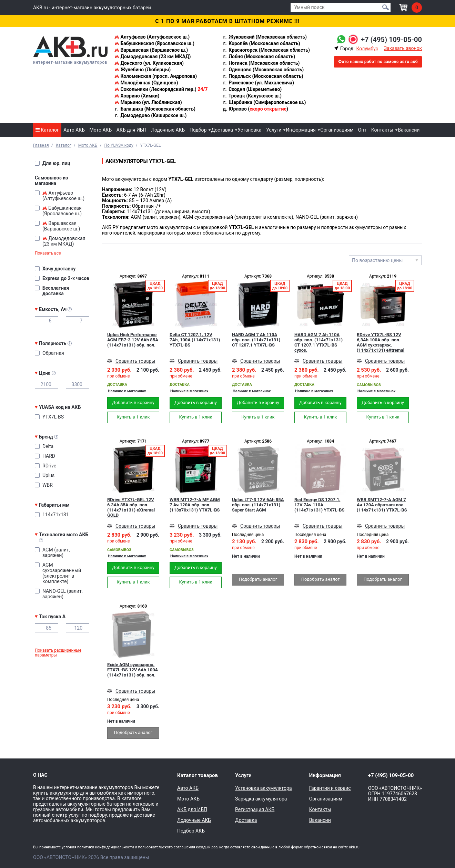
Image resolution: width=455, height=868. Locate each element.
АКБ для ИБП (132, 130)
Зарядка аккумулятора (261, 799)
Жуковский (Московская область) (265, 37)
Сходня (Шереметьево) (252, 89)
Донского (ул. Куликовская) (149, 63)
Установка (249, 130)
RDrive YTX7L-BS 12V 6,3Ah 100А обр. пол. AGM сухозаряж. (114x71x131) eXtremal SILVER (381, 342)
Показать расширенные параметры (58, 653)
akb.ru (354, 847)
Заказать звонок (403, 48)
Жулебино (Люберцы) (143, 70)
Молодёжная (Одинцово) (146, 83)
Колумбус (367, 49)
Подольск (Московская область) (263, 76)
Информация (301, 130)
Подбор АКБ (191, 831)
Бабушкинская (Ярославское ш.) (154, 43)
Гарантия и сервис (330, 788)
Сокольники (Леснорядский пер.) (161, 89)
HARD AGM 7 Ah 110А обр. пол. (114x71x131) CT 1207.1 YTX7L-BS (256, 340)
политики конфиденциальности (106, 847)
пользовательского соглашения (166, 847)
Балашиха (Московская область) (155, 109)
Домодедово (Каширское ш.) (150, 115)
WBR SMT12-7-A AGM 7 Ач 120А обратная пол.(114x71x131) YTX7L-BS (382, 505)
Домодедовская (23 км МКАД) (153, 56)
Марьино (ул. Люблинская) (148, 102)
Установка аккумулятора (263, 788)
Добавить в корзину (133, 402)
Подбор (198, 130)
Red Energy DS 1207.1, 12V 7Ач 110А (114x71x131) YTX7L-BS (320, 505)
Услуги (274, 130)
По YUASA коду (119, 145)
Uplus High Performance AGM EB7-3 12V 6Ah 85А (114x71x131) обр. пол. (133, 340)
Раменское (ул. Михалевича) (258, 83)
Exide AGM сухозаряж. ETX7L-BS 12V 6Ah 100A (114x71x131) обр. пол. (133, 670)
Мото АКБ (101, 130)
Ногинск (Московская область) (261, 63)
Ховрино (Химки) (137, 96)
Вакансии (409, 130)
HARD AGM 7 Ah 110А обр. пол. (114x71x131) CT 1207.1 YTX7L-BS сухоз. (318, 342)
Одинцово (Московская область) (263, 70)
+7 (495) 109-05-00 (391, 40)
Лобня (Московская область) (259, 56)
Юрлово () (255, 109)
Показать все (48, 253)
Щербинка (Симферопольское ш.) (264, 102)
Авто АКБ (74, 130)
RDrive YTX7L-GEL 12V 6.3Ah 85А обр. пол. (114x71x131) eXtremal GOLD (131, 507)
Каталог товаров (198, 775)
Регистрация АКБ (255, 809)
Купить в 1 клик (133, 417)
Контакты (382, 130)
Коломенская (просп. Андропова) (156, 76)
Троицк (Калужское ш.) (252, 96)
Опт (362, 130)
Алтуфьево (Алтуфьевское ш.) (152, 37)
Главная (41, 145)
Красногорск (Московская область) (266, 50)
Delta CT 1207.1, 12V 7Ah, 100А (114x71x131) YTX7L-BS (195, 340)
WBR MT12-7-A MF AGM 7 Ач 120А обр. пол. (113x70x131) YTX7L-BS (195, 505)
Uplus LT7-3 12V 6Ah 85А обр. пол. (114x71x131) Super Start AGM (258, 505)
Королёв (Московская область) (261, 43)
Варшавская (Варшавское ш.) (151, 50)
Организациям (337, 130)
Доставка (222, 130)
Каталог (47, 130)
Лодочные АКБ (168, 130)
